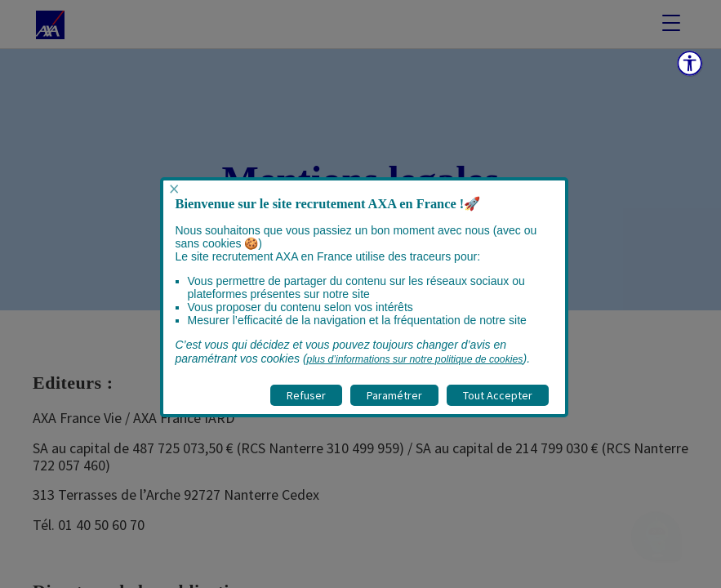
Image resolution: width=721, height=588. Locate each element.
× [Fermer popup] (174, 189)
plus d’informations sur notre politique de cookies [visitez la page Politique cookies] (415, 359)
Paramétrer (394, 395)
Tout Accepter (498, 395)
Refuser (306, 395)
